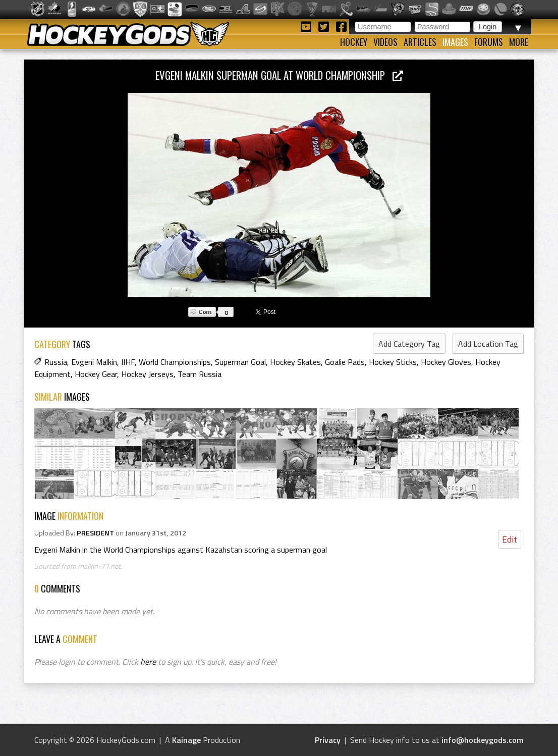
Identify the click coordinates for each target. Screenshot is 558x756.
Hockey (354, 42)
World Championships (175, 362)
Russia (56, 362)
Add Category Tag (409, 344)
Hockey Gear (96, 374)
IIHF (128, 362)
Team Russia (200, 374)
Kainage (186, 740)
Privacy (328, 740)
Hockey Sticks (393, 362)
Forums (489, 42)
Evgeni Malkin (94, 362)
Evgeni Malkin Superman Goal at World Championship (279, 75)
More (519, 42)
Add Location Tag (488, 344)
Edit (510, 539)
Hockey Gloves (446, 362)
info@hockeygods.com (483, 740)
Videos (385, 42)
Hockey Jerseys (147, 374)
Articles (420, 42)
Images (455, 42)
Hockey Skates (295, 362)
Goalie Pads (345, 362)
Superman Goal (240, 362)
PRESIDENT (95, 533)
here (148, 662)
